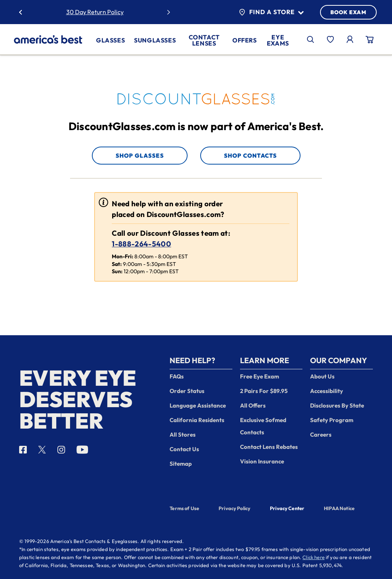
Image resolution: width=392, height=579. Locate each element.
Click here (314, 557)
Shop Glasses (140, 156)
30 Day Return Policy (95, 12)
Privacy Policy (234, 508)
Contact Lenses (204, 40)
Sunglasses (155, 40)
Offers (245, 40)
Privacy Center (287, 509)
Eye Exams (278, 40)
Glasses (110, 40)
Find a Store (271, 12)
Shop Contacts (250, 156)
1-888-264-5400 (141, 244)
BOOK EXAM (348, 12)
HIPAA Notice (339, 508)
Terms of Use (184, 508)
